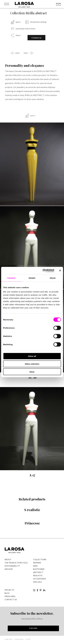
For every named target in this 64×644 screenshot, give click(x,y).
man (35, 566)
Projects (9, 590)
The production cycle (16, 563)
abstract (38, 572)
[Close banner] (60, 271)
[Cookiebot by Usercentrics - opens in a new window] (43, 271)
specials (37, 582)
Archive (9, 569)
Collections (40, 559)
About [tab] (53, 278)
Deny (32, 372)
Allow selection (32, 364)
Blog (7, 593)
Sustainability (12, 566)
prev (18, 53)
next (26, 53)
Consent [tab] (11, 278)
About (8, 559)
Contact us (36, 38)
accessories (40, 579)
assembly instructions (25, 29)
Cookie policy (19, 639)
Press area (10, 596)
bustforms (39, 569)
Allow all (32, 356)
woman (37, 563)
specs (18, 22)
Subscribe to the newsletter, (32, 613)
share (18, 35)
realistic (38, 575)
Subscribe (33, 628)
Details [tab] (32, 278)
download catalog (38, 22)
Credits (28, 639)
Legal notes (9, 639)
